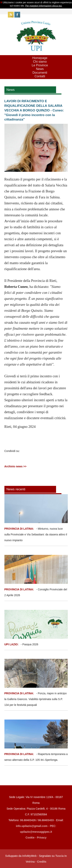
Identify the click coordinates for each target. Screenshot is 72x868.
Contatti (40, 76)
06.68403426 (28, 820)
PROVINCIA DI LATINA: (20, 529)
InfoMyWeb (29, 856)
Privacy (42, 838)
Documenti (40, 73)
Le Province (40, 65)
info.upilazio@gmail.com (32, 826)
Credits (42, 862)
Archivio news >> (15, 466)
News (40, 69)
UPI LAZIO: (12, 644)
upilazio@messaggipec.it (36, 832)
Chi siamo (40, 62)
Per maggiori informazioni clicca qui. (44, 6)
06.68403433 (46, 820)
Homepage (40, 58)
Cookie (30, 838)
